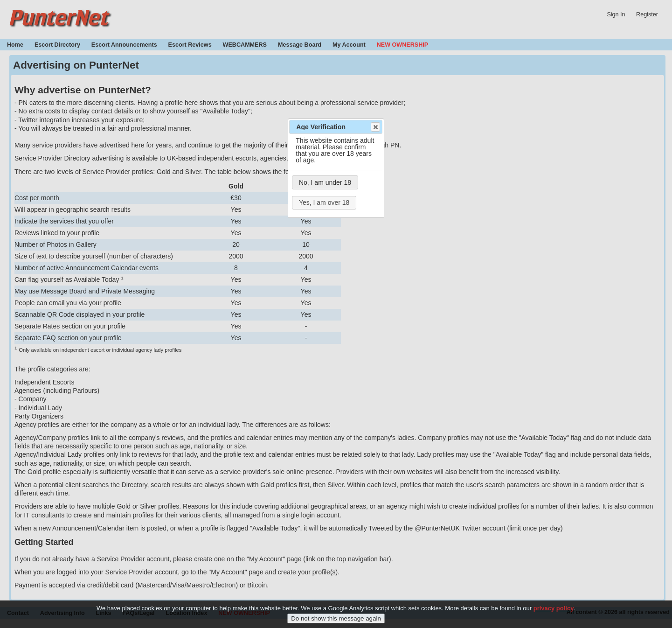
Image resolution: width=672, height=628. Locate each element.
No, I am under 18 (325, 182)
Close (375, 127)
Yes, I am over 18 (324, 202)
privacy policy (554, 614)
